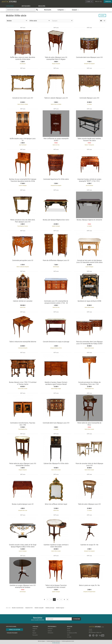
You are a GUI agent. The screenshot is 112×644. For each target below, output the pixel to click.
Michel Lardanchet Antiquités (23, 267)
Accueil (90, 629)
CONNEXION (108, 1)
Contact (90, 631)
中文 (101, 1)
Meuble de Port (29, 608)
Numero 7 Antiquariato (89, 145)
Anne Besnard (23, 64)
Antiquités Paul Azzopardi (89, 64)
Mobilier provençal (50, 608)
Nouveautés (48, 10)
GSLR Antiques (56, 267)
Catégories (35, 629)
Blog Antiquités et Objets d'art (95, 632)
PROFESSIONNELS (52, 626)
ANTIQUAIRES (27, 6)
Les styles (69, 637)
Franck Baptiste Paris (89, 389)
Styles (34, 631)
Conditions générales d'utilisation (53, 641)
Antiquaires (50, 629)
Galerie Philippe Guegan (56, 389)
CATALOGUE (10, 6)
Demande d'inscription (12, 633)
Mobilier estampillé (39, 608)
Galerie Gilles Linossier (89, 307)
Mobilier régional (60, 608)
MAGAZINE (43, 6)
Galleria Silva (23, 307)
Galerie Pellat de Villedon (23, 104)
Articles (69, 631)
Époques (34, 633)
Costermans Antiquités (23, 348)
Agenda (69, 629)
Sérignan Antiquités (56, 64)
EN (98, 1)
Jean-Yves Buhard (23, 145)
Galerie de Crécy (56, 145)
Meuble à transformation (18, 608)
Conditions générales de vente (68, 641)
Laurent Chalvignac (23, 185)
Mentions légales (41, 641)
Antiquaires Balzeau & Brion (56, 348)
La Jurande (89, 104)
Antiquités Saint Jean (23, 510)
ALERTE (102, 16)
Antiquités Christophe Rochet (89, 592)
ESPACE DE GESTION (14, 630)
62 (67, 599)
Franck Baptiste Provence (23, 226)
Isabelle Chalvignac (56, 226)
